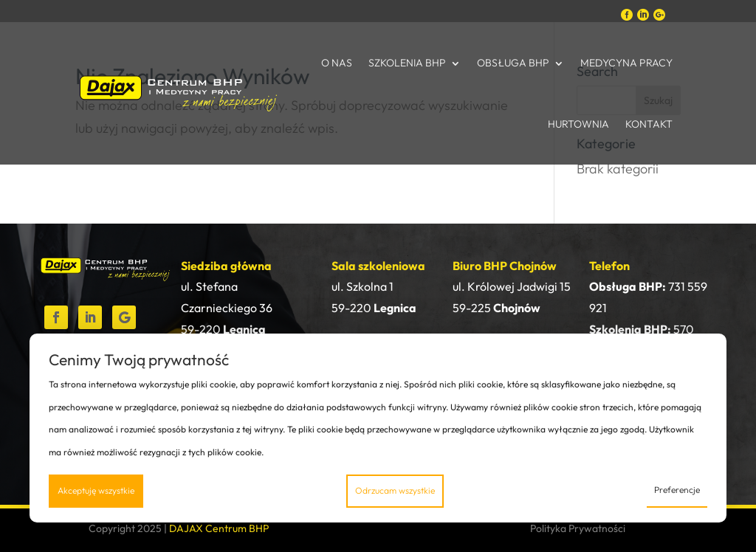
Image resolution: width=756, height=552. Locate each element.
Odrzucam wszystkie (395, 490)
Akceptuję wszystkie (96, 490)
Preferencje (677, 490)
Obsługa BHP (513, 63)
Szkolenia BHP (407, 63)
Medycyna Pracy (626, 63)
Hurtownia (578, 124)
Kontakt (649, 124)
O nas (337, 63)
